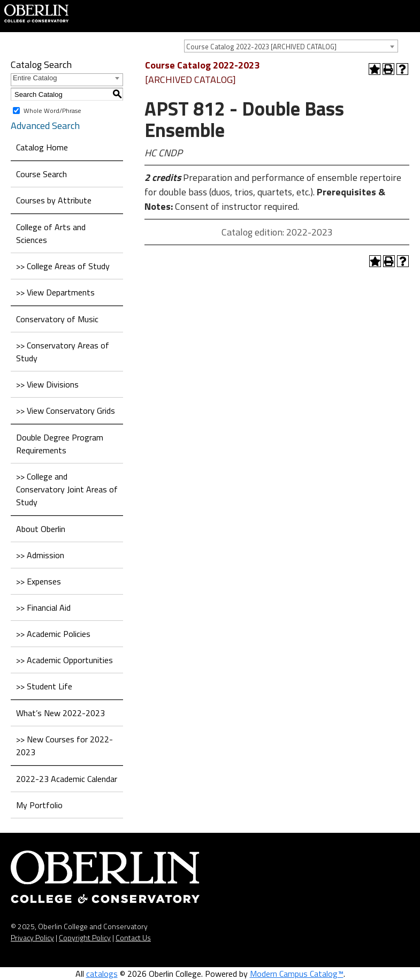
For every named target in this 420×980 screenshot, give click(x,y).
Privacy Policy (32, 937)
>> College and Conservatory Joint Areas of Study (67, 489)
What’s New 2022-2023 (60, 713)
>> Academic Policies (53, 634)
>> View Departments (55, 292)
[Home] (36, 12)
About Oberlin (41, 529)
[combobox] (291, 46)
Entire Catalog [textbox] (35, 78)
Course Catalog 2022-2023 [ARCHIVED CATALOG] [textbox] (261, 47)
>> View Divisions (47, 384)
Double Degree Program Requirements (60, 444)
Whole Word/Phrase (52, 111)
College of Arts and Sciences (51, 233)
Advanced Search (45, 126)
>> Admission (40, 555)
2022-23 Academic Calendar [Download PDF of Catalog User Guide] (67, 779)
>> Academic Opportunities (64, 660)
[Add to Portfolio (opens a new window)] (375, 69)
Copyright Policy (85, 937)
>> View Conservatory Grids (66, 411)
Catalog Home (42, 147)
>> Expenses (39, 581)
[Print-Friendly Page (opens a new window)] (388, 69)
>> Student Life (44, 686)
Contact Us (133, 937)
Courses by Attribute (54, 200)
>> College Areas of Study (63, 266)
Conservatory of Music (57, 319)
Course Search (41, 174)
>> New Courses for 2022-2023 (64, 746)
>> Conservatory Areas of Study (63, 352)
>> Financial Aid (43, 607)
